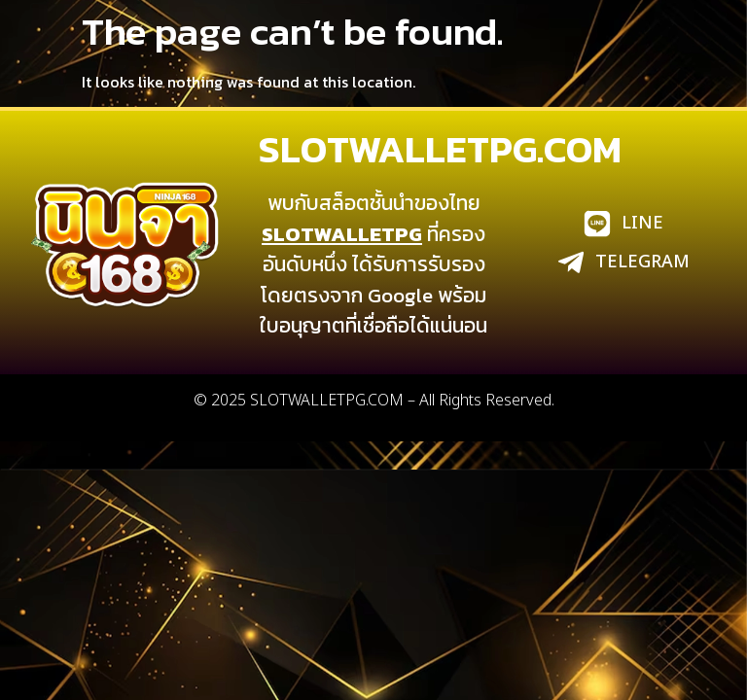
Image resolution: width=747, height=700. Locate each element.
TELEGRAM (642, 262)
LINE (642, 223)
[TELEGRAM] (571, 262)
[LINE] (597, 224)
